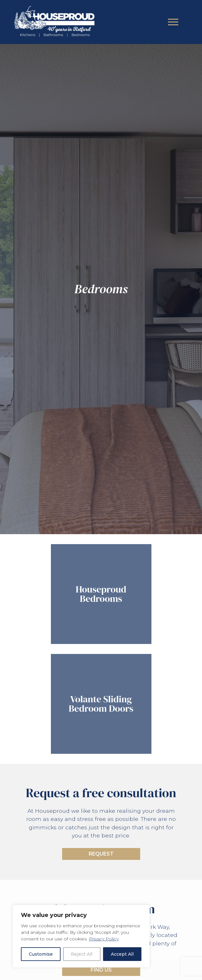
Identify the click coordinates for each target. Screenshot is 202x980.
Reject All (82, 954)
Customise (41, 954)
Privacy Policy (104, 939)
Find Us (101, 970)
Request (101, 854)
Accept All (122, 954)
